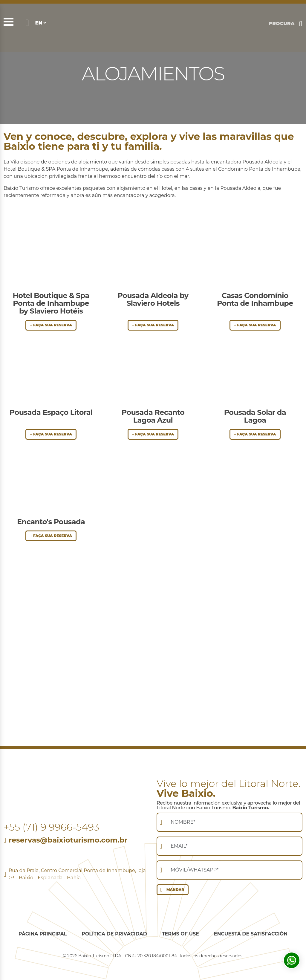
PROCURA (281, 23)
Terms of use (180, 934)
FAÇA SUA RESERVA (51, 325)
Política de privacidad (114, 934)
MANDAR (171, 890)
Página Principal (43, 934)
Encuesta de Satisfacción (251, 934)
